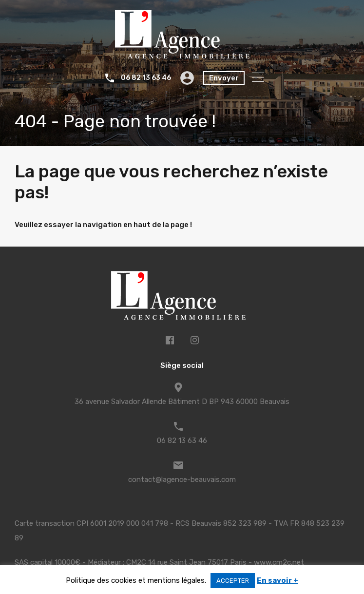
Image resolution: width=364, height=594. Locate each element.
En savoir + (278, 580)
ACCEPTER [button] (233, 581)
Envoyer (224, 78)
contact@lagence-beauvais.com (182, 479)
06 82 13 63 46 (146, 78)
